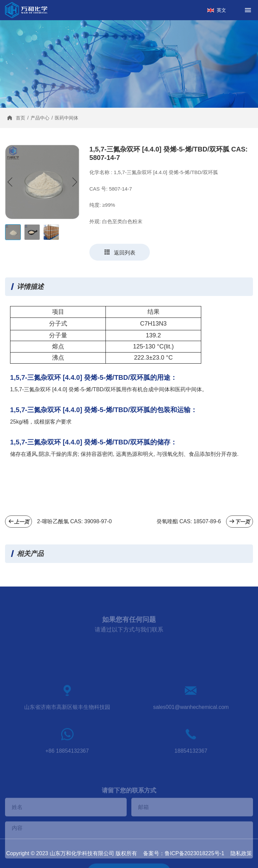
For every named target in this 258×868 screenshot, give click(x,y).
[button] (75, 182)
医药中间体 (67, 118)
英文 (221, 10)
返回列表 (120, 252)
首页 (20, 118)
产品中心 (40, 118)
